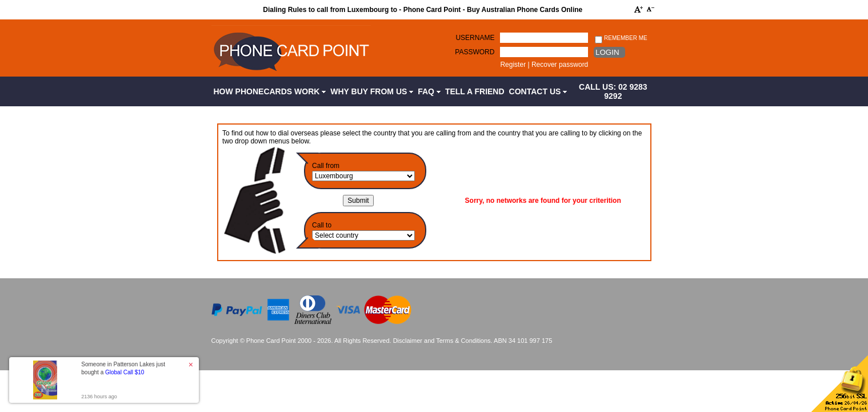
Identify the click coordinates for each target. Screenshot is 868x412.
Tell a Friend (475, 91)
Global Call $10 (125, 372)
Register (513, 65)
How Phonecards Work (270, 91)
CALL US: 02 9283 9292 (613, 91)
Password (475, 52)
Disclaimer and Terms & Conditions (442, 341)
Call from (326, 166)
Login (607, 52)
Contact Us (538, 91)
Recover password (560, 65)
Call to (322, 225)
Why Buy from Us (372, 91)
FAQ (429, 91)
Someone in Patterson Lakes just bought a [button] (123, 368)
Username (475, 38)
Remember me (621, 39)
